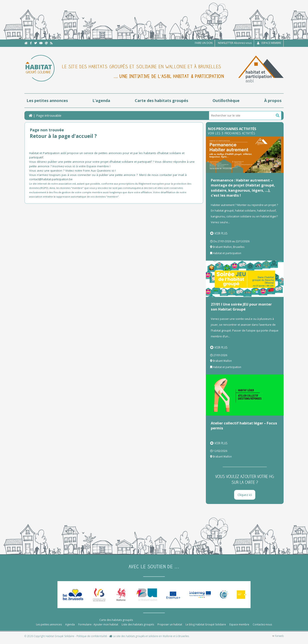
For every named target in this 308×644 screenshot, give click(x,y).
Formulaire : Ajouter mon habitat (98, 628)
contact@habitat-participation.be (51, 179)
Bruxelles (239, 247)
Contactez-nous (262, 628)
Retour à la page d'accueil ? (63, 136)
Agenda (70, 628)
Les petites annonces (47, 100)
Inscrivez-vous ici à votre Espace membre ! (81, 166)
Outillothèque (226, 100)
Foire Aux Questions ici (99, 171)
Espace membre (239, 628)
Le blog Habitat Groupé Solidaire (206, 628)
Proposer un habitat (170, 628)
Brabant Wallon (222, 247)
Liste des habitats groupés (138, 628)
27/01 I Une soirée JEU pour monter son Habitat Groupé (241, 307)
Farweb (278, 640)
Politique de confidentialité (92, 640)
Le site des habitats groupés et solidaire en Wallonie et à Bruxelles (149, 640)
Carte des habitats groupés (161, 100)
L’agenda (101, 100)
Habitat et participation (227, 253)
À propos (273, 100)
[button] (278, 116)
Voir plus (219, 233)
